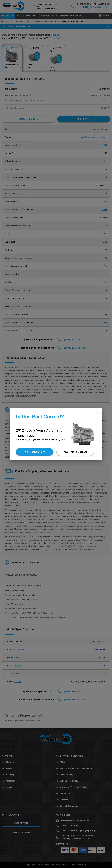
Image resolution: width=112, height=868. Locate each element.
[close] (98, 413)
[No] (35, 452)
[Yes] (75, 452)
